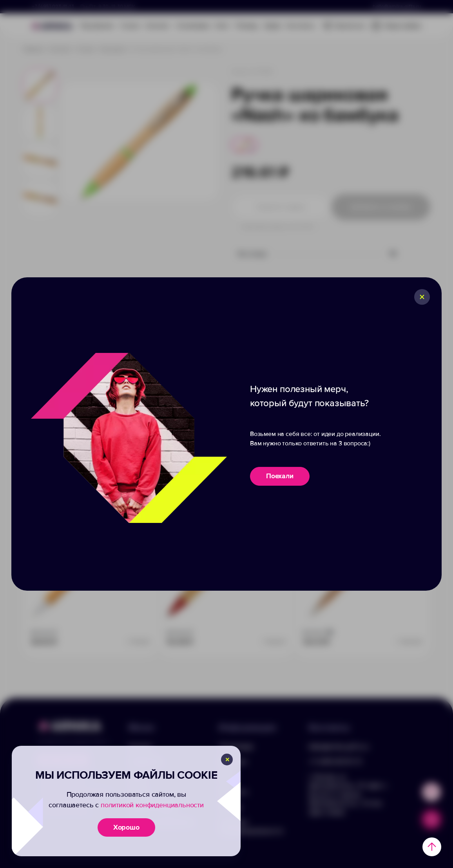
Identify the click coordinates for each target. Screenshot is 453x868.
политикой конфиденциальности (152, 805)
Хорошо (126, 827)
